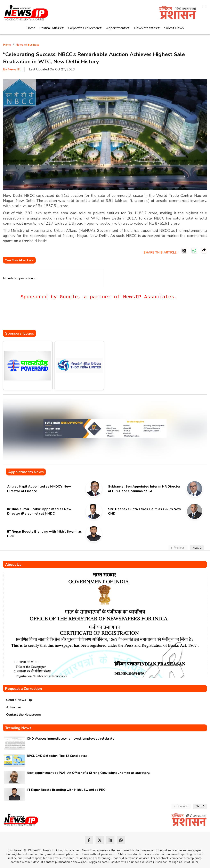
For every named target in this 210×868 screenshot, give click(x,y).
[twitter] (100, 840)
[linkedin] (110, 840)
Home (31, 28)
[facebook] (89, 840)
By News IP (12, 69)
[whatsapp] (121, 840)
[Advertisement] (78, 318)
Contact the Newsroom (23, 715)
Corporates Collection (84, 28)
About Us (13, 565)
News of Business (28, 45)
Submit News (174, 28)
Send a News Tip (19, 700)
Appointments (116, 28)
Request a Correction (23, 689)
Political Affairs (50, 28)
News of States (146, 28)
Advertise (14, 707)
